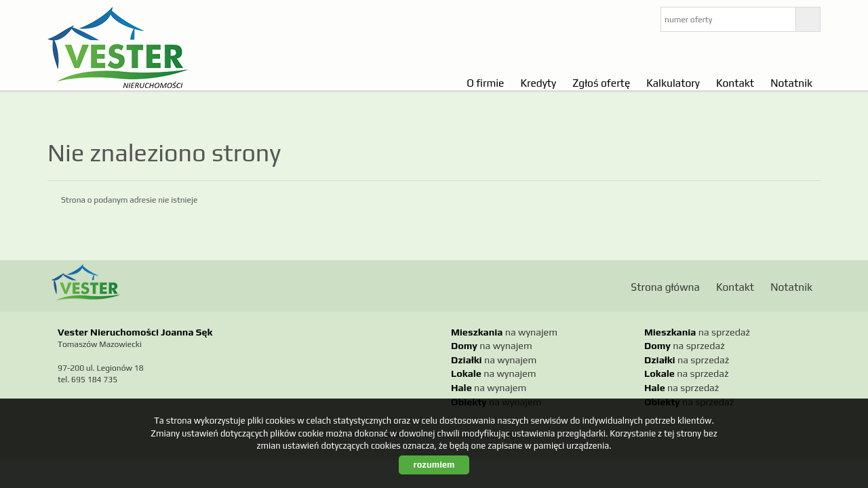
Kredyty (538, 83)
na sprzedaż (697, 332)
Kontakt (735, 83)
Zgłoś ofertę (601, 83)
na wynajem (504, 332)
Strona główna (665, 287)
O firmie (485, 83)
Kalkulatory (673, 83)
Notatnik (791, 83)
